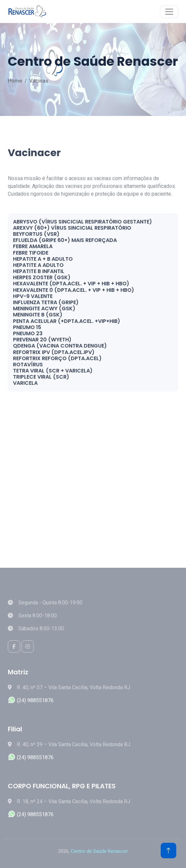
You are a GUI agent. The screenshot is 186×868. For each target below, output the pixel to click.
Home (15, 81)
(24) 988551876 (31, 700)
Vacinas (39, 81)
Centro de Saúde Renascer (99, 851)
